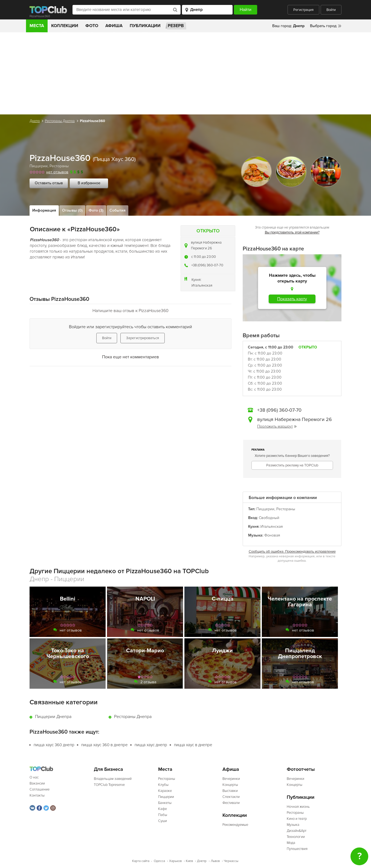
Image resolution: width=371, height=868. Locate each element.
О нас (34, 777)
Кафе (163, 809)
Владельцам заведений (113, 779)
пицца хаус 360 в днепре (105, 745)
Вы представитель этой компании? (292, 232)
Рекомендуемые (235, 825)
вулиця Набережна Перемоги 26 (206, 245)
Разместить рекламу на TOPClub (292, 465)
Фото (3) (96, 210)
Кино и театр (297, 819)
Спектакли (231, 797)
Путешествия (297, 849)
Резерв (176, 26)
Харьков (175, 861)
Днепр (35, 121)
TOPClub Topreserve (109, 785)
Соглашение (40, 789)
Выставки (230, 791)
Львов (215, 861)
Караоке (165, 791)
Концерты (230, 785)
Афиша (114, 26)
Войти (331, 10)
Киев (189, 861)
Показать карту (292, 299)
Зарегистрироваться (143, 338)
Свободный (269, 518)
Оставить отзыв (49, 183)
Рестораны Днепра (60, 121)
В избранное (89, 183)
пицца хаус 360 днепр (54, 745)
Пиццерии (39, 166)
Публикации (145, 26)
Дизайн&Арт (297, 831)
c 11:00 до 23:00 (204, 257)
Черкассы (231, 861)
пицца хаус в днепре (193, 745)
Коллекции (65, 26)
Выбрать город (323, 26)
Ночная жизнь (298, 807)
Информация (44, 210)
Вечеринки (231, 779)
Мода (291, 843)
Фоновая (272, 535)
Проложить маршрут (277, 426)
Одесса (159, 861)
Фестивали (231, 803)
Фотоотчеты (301, 769)
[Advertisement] (185, 73)
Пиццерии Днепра (53, 717)
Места (37, 26)
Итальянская (202, 286)
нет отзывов (57, 172)
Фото (92, 26)
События (118, 210)
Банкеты (165, 803)
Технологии (296, 837)
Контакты (37, 795)
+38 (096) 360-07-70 (207, 265)
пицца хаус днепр (151, 745)
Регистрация (303, 10)
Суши (163, 821)
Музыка (293, 825)
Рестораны (59, 166)
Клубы (163, 785)
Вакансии (37, 783)
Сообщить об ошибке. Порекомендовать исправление (292, 552)
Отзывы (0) (72, 210)
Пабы (163, 815)
